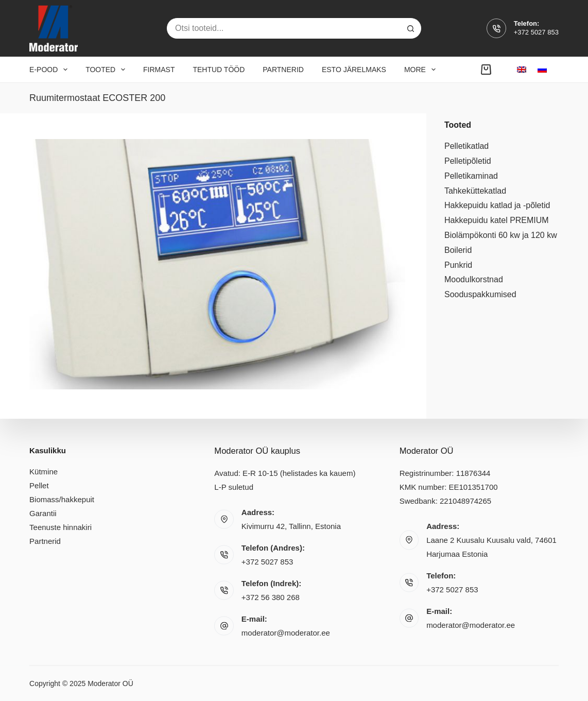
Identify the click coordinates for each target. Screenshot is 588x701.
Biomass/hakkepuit (62, 499)
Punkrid (458, 265)
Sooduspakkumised (480, 294)
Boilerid (458, 250)
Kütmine (44, 471)
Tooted (107, 70)
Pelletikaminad (471, 176)
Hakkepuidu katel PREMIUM (497, 220)
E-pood (50, 70)
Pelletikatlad (466, 146)
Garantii (43, 513)
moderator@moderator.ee (286, 633)
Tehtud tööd (219, 70)
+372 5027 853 (536, 32)
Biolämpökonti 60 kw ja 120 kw (501, 235)
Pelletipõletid (468, 161)
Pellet (39, 485)
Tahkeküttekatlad (475, 191)
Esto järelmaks (354, 70)
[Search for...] (284, 28)
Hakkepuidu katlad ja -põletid (497, 205)
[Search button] (411, 28)
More (422, 70)
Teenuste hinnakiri (60, 527)
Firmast (159, 70)
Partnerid (283, 70)
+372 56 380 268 (271, 597)
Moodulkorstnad (474, 279)
